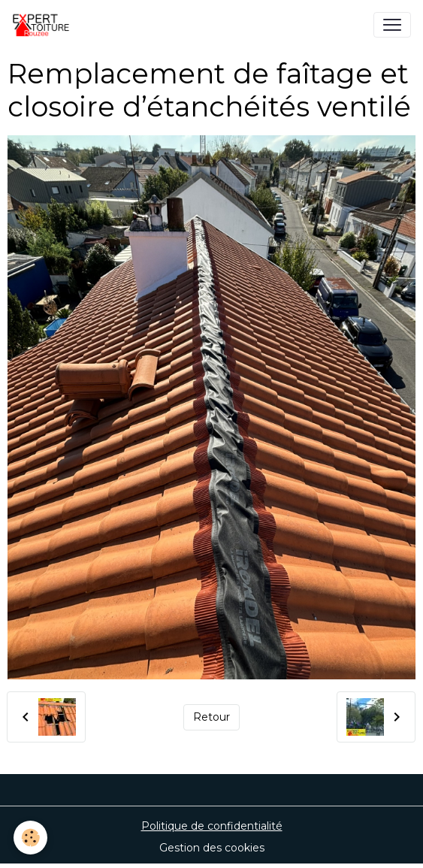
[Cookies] (30, 838)
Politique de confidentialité (212, 826)
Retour (211, 717)
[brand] (49, 25)
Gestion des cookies (212, 848)
